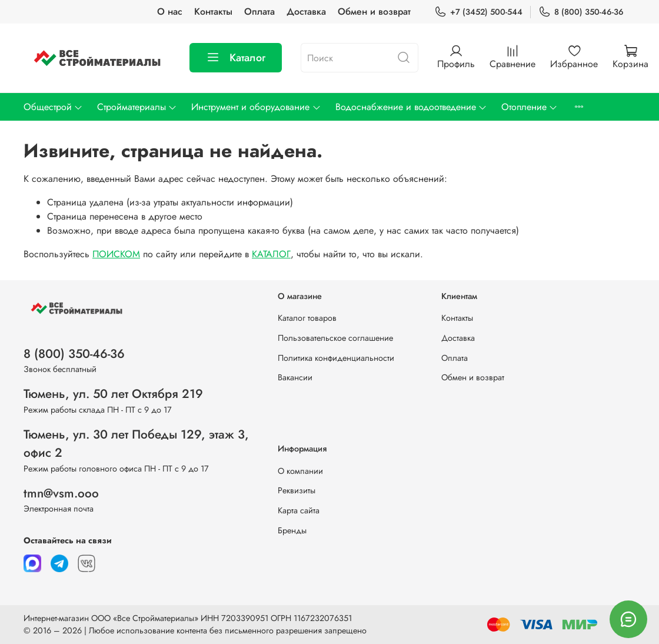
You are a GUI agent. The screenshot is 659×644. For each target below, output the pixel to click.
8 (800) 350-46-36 (581, 12)
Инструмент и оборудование (256, 107)
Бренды (292, 530)
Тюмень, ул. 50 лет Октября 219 (113, 394)
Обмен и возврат (374, 11)
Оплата (259, 11)
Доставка (306, 11)
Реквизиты (297, 490)
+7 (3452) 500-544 (478, 12)
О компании (300, 471)
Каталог (236, 58)
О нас (170, 11)
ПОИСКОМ (116, 254)
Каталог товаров (307, 318)
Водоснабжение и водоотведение (411, 107)
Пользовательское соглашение (335, 338)
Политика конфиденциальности (336, 358)
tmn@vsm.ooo (61, 493)
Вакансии (295, 377)
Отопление (530, 107)
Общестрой (53, 107)
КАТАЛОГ (271, 254)
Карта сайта (299, 510)
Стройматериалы (137, 107)
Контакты (213, 11)
